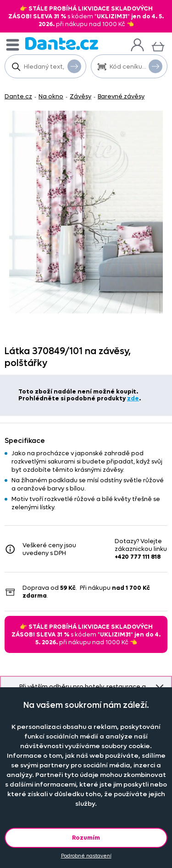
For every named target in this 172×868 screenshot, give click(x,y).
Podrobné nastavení (86, 856)
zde (133, 398)
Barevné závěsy (121, 96)
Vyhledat (74, 66)
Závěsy (80, 96)
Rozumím (86, 838)
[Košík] (158, 46)
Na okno (51, 96)
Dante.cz (18, 96)
